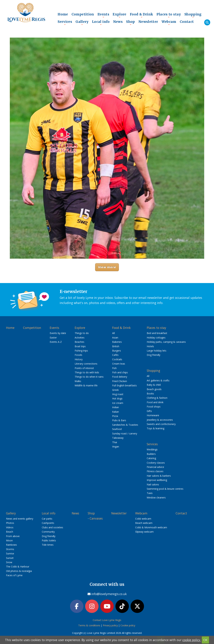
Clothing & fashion (157, 398)
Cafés (115, 355)
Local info (101, 22)
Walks (78, 381)
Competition (83, 14)
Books (150, 393)
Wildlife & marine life (86, 385)
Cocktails (117, 359)
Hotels (150, 346)
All (113, 333)
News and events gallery (20, 519)
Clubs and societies (52, 527)
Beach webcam (144, 523)
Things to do (82, 333)
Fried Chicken (120, 381)
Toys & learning (156, 428)
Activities (80, 338)
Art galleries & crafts (158, 380)
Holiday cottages (156, 338)
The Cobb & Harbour (18, 567)
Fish (114, 368)
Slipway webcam (144, 532)
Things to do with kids (87, 372)
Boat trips (80, 346)
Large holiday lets (157, 351)
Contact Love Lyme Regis (107, 620)
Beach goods (154, 389)
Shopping (193, 15)
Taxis (150, 493)
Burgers (117, 351)
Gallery (82, 22)
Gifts (149, 411)
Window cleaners (156, 498)
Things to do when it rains (89, 377)
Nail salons (153, 484)
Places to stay (169, 15)
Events (103, 15)
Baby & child (154, 385)
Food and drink (155, 402)
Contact (187, 22)
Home (63, 14)
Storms (10, 549)
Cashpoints (48, 523)
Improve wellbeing (157, 480)
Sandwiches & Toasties (125, 425)
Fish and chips (120, 372)
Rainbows (11, 545)
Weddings (152, 449)
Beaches (79, 342)
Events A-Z (56, 342)
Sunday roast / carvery (125, 433)
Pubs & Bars (119, 420)
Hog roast (118, 394)
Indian (116, 407)
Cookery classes (156, 463)
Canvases (96, 518)
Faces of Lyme (14, 575)
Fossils (78, 355)
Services (65, 22)
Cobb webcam (143, 519)
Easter (53, 338)
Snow (9, 562)
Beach (10, 532)
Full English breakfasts (124, 385)
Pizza (115, 416)
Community (48, 532)
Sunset (10, 558)
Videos (10, 527)
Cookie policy (128, 625)
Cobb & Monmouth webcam (151, 527)
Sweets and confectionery (161, 424)
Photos (10, 523)
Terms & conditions (89, 625)
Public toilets (49, 540)
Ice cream (118, 403)
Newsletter (148, 22)
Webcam (169, 22)
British (116, 346)
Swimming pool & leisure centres (165, 489)
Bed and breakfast (157, 333)
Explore (120, 15)
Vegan (116, 447)
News (118, 22)
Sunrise (10, 553)
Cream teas (119, 364)
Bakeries (117, 342)
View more (107, 267)
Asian (115, 338)
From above (13, 536)
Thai (115, 442)
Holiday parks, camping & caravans (166, 342)
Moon (9, 540)
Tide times (48, 545)
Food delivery (120, 377)
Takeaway (118, 438)
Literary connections (86, 364)
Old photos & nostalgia (19, 571)
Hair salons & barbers (159, 476)
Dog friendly (154, 355)
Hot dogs (117, 398)
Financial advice (155, 467)
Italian (116, 412)
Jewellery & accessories (160, 420)
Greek (115, 390)
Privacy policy (110, 625)
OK (205, 640)
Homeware (153, 415)
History (79, 359)
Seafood (117, 429)
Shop (131, 22)
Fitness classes (155, 471)
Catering (151, 458)
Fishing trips (81, 351)
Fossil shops (154, 407)
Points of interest (84, 368)
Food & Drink (142, 15)
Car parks (47, 519)
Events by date (58, 333)
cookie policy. (192, 640)
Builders (151, 454)
